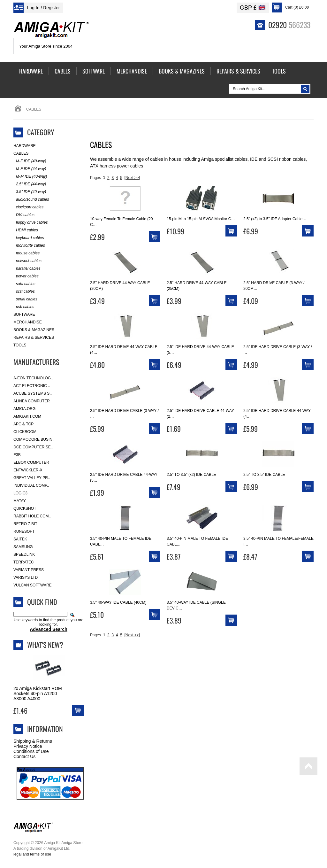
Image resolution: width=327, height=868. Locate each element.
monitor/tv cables (29, 246)
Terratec (24, 562)
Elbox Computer (31, 462)
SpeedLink (24, 554)
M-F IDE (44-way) (30, 169)
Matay (20, 501)
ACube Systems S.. (33, 393)
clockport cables (28, 207)
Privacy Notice (28, 746)
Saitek (20, 539)
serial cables (25, 299)
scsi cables (24, 292)
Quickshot (25, 508)
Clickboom (25, 432)
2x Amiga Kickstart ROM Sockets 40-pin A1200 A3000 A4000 (38, 694)
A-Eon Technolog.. (33, 378)
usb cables (24, 307)
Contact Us (24, 756)
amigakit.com (27, 416)
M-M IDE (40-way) (30, 177)
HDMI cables (26, 230)
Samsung (23, 547)
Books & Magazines (34, 330)
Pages (95, 178)
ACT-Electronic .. (32, 386)
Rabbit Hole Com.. (32, 516)
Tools (20, 345)
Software (24, 314)
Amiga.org (24, 409)
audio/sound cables (31, 200)
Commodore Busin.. (34, 439)
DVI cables (24, 215)
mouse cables (27, 253)
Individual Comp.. (31, 485)
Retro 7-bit (25, 524)
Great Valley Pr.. (32, 478)
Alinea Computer (32, 401)
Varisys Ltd (26, 577)
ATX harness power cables (117, 166)
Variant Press (29, 570)
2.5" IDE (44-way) (30, 184)
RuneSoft (24, 531)
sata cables (24, 284)
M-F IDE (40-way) (30, 161)
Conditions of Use (31, 751)
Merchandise (28, 322)
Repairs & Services (34, 337)
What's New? (45, 645)
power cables (26, 276)
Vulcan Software (33, 585)
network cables (27, 261)
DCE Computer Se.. (33, 447)
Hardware (25, 146)
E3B (17, 455)
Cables (21, 153)
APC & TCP (23, 424)
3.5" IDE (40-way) (30, 192)
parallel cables (27, 269)
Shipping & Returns (33, 741)
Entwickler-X (28, 470)
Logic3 (20, 493)
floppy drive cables (30, 223)
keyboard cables (29, 238)
